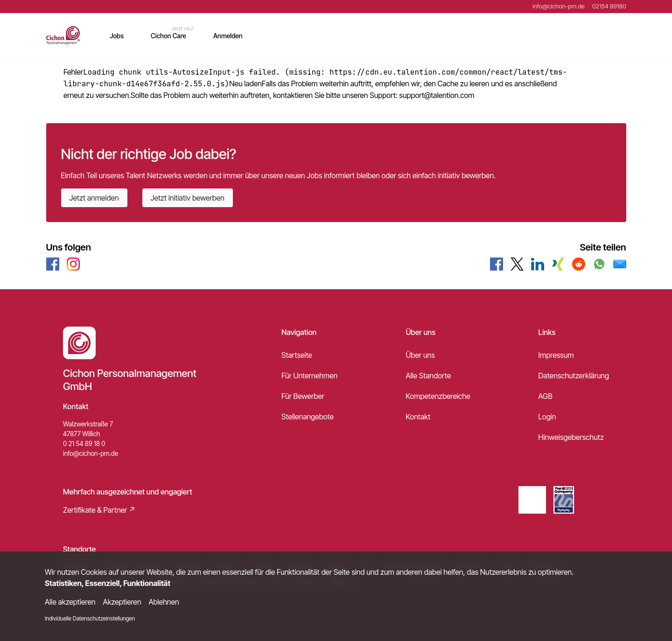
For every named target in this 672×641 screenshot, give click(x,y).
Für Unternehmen (309, 376)
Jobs (117, 36)
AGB (546, 396)
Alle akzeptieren (70, 602)
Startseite (297, 355)
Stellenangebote (308, 417)
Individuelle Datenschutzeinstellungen (90, 618)
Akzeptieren (122, 602)
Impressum (556, 355)
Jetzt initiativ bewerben (188, 198)
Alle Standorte (428, 376)
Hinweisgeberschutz (571, 437)
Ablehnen (164, 602)
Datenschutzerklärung (574, 376)
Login (547, 417)
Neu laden (245, 84)
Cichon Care (168, 36)
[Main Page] (63, 35)
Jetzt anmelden (94, 198)
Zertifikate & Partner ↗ (99, 510)
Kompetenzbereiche (438, 396)
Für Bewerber (303, 396)
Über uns (420, 355)
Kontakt (418, 417)
